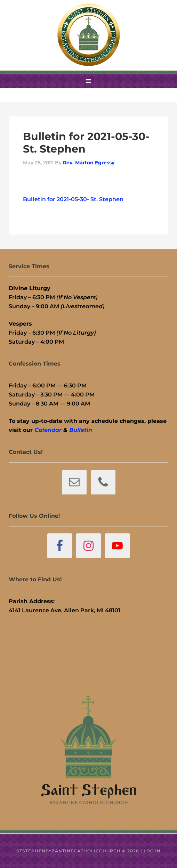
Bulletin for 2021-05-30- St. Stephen (73, 199)
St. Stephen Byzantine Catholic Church (89, 35)
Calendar (48, 430)
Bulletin (81, 430)
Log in (152, 851)
